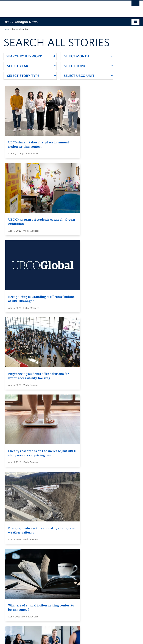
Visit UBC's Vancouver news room (83, 564)
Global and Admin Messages (79, 570)
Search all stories (72, 547)
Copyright (62, 638)
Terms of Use (44, 638)
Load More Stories (71, 523)
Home (6, 29)
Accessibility (79, 638)
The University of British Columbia (61, 7)
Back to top (12, 605)
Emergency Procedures (18, 638)
